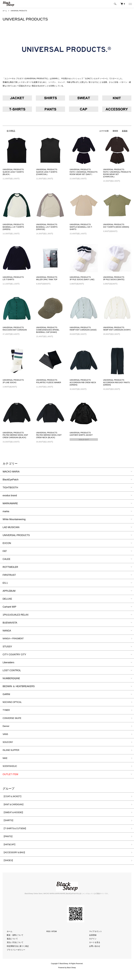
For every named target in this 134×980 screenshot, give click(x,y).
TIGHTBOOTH (10, 488)
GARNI (6, 695)
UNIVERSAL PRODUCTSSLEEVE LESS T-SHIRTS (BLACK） (13, 172)
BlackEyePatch (11, 480)
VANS (6, 736)
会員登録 (91, 942)
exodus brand (10, 495)
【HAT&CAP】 (10, 851)
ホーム (5, 11)
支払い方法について (13, 950)
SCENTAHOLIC (11, 770)
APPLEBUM (9, 591)
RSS (48, 939)
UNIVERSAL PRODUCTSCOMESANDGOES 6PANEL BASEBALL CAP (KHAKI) (48, 330)
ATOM (54, 939)
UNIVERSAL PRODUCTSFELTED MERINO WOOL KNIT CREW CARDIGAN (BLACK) (15, 435)
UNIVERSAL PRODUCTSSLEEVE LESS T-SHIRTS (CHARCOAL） (47, 172)
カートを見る (93, 950)
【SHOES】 (9, 868)
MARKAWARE (10, 503)
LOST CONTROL (12, 671)
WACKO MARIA (11, 472)
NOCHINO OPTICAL (14, 703)
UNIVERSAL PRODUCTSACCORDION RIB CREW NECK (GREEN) (83, 382)
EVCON (7, 543)
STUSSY (7, 647)
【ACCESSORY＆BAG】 (16, 859)
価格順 (115, 131)
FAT (5, 551)
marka (6, 511)
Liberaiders (8, 663)
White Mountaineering (14, 519)
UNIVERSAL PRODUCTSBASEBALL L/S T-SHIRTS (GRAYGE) (47, 227)
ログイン (91, 946)
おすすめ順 (104, 131)
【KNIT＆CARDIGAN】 (15, 809)
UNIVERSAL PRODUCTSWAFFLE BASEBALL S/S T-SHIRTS (81, 227)
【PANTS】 (9, 842)
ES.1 (5, 583)
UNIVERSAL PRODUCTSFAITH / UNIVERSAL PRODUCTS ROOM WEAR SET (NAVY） (84, 172)
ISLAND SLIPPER (12, 753)
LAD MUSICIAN (11, 527)
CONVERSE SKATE (13, 720)
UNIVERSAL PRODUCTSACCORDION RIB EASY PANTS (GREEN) (116, 382)
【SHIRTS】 (9, 826)
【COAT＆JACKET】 (14, 801)
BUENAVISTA (10, 623)
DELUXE (7, 599)
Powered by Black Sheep (67, 975)
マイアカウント (94, 939)
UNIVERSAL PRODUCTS (20, 11)
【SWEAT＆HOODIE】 (15, 817)
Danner (6, 728)
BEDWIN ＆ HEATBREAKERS (19, 687)
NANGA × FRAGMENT (15, 639)
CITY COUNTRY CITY (14, 655)
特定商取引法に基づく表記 (16, 953)
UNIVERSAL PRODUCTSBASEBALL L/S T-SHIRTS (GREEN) (13, 227)
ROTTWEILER (10, 567)
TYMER (7, 711)
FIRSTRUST (9, 575)
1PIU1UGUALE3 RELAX (16, 615)
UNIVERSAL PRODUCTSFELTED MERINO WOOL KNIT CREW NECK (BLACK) (49, 435)
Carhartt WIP (9, 607)
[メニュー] (130, 4)
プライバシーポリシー (14, 957)
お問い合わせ (93, 953)
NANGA (7, 631)
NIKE (5, 762)
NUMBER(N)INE (11, 679)
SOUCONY (9, 745)
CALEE (6, 559)
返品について (11, 946)
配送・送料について (13, 942)
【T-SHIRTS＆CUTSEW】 (17, 834)
